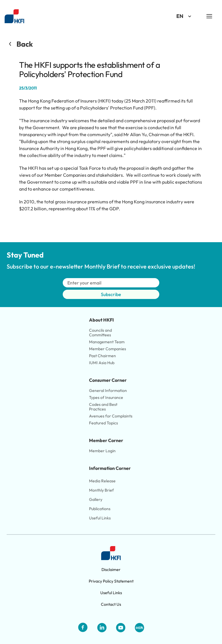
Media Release (102, 481)
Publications (100, 509)
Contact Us (111, 604)
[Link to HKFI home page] (14, 16)
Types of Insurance (106, 397)
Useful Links (100, 518)
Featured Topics (103, 423)
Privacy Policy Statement (111, 581)
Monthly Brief (101, 490)
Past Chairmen (102, 356)
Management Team (107, 342)
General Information (108, 391)
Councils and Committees (101, 333)
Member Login (102, 451)
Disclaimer (111, 570)
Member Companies (108, 349)
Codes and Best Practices (104, 407)
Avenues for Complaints (111, 416)
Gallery (96, 499)
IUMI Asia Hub (102, 363)
